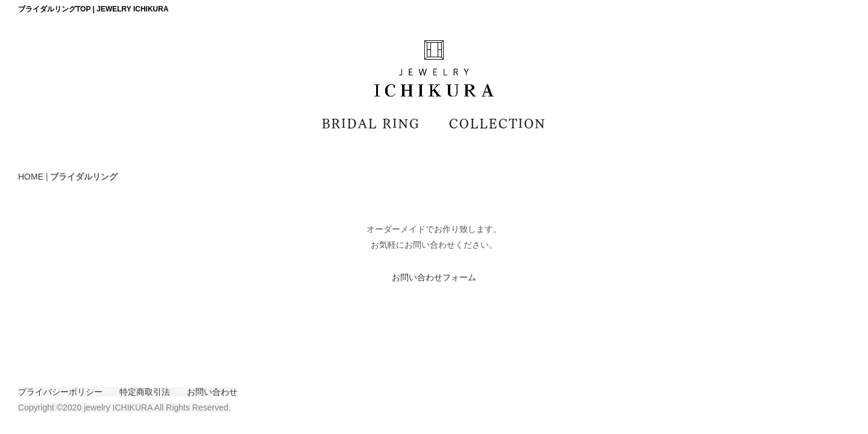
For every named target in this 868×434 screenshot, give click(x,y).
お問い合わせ (212, 392)
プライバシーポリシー (60, 392)
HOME (31, 177)
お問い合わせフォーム (434, 277)
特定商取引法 (145, 392)
